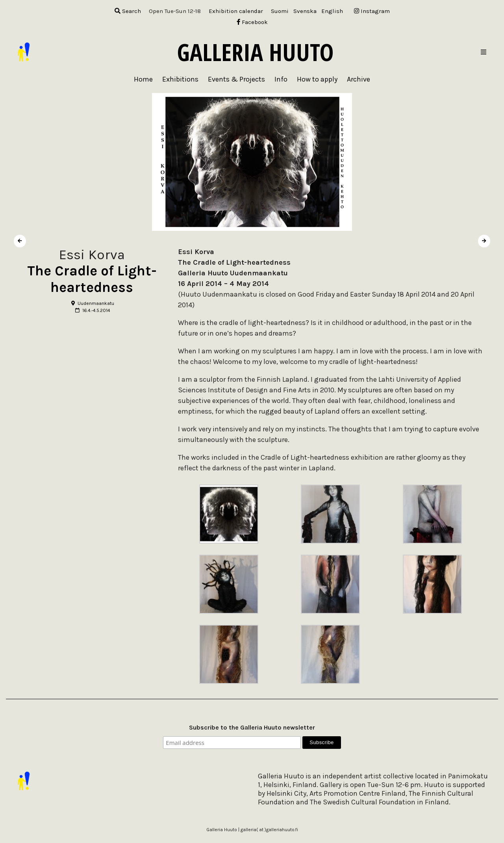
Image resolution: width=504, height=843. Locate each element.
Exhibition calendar (236, 11)
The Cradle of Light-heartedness (92, 279)
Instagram (372, 11)
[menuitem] (280, 11)
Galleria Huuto (255, 52)
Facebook (252, 22)
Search (128, 11)
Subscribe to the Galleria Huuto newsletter (252, 727)
